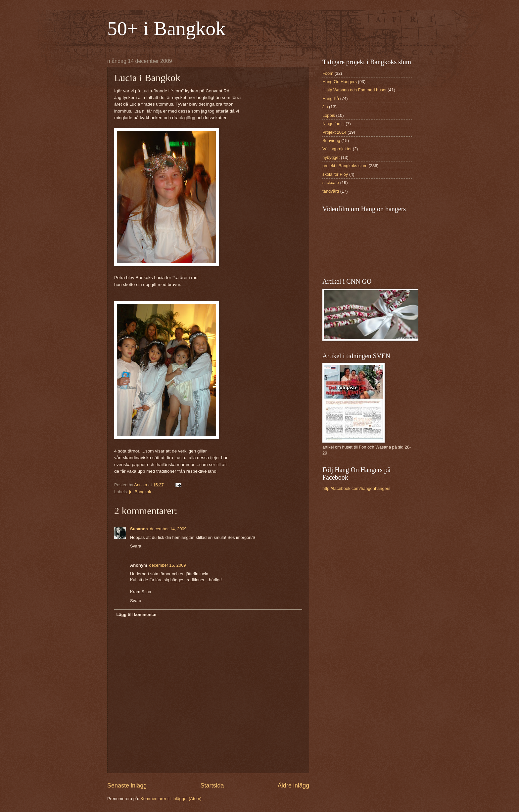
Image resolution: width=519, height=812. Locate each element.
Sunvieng (331, 141)
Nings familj (333, 124)
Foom (328, 73)
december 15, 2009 (168, 565)
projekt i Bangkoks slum (345, 166)
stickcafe (331, 183)
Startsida (212, 786)
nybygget (331, 157)
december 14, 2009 (168, 529)
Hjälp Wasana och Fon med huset (354, 90)
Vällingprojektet (337, 149)
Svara (136, 546)
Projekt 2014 (334, 132)
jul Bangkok (140, 492)
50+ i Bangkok (166, 28)
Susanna (139, 529)
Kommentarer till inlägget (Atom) (171, 799)
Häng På (331, 98)
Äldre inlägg (293, 786)
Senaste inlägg (127, 786)
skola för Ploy (335, 174)
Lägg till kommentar (136, 615)
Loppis (329, 115)
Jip (325, 107)
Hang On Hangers (340, 82)
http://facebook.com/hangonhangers (356, 488)
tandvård (331, 191)
